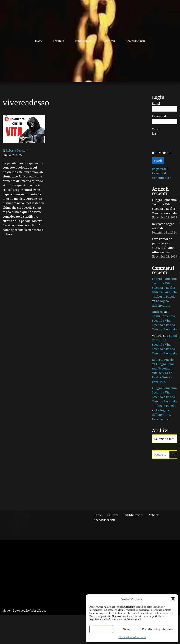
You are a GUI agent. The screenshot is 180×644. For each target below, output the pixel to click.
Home (39, 41)
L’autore (59, 41)
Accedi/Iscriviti (135, 41)
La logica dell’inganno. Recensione (161, 411)
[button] (173, 599)
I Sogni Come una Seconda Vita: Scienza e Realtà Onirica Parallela (164, 207)
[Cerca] (161, 451)
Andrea (157, 312)
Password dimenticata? (161, 176)
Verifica (155, 131)
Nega (127, 629)
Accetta (101, 629)
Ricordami (163, 153)
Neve (6, 640)
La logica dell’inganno (161, 304)
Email (156, 104)
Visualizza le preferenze (157, 629)
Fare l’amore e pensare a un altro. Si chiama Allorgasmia (163, 246)
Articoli (110, 41)
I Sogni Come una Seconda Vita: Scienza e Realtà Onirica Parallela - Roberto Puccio (164, 288)
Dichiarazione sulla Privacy (132, 637)
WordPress (38, 640)
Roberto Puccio (16, 151)
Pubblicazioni (133, 544)
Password (159, 116)
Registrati (159, 169)
